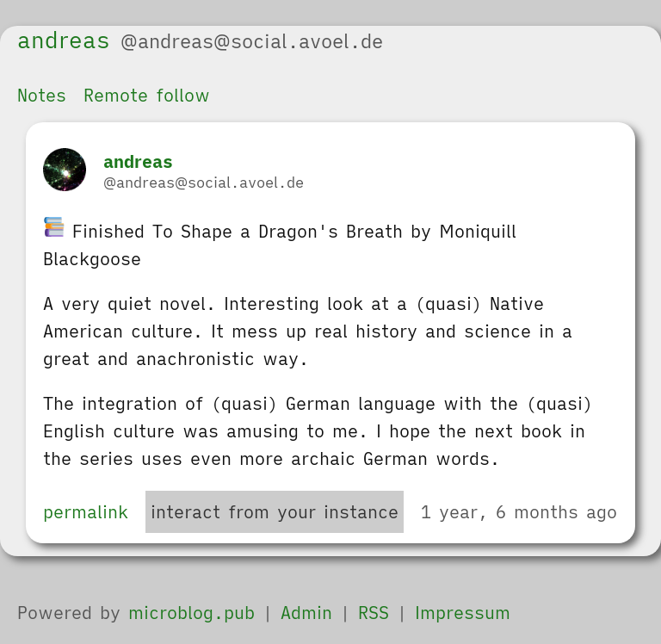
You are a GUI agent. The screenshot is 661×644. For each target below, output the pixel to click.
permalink (86, 512)
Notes (42, 95)
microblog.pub (192, 613)
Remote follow (147, 95)
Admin (306, 613)
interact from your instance (275, 512)
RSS (374, 613)
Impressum (463, 613)
